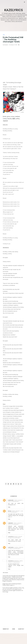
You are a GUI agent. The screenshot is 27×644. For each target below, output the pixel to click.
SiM (4, 35)
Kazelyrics (14, 10)
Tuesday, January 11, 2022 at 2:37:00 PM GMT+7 (15, 524)
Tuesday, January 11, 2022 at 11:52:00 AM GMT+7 (16, 512)
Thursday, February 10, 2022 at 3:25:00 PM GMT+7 (16, 548)
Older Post (21, 629)
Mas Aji (10, 511)
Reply (9, 507)
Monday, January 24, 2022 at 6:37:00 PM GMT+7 (15, 537)
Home (14, 629)
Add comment (5, 573)
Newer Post (6, 629)
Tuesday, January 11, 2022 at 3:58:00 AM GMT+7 (16, 501)
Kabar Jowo (11, 500)
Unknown (10, 523)
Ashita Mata (11, 547)
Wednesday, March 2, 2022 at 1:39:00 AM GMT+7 (15, 562)
